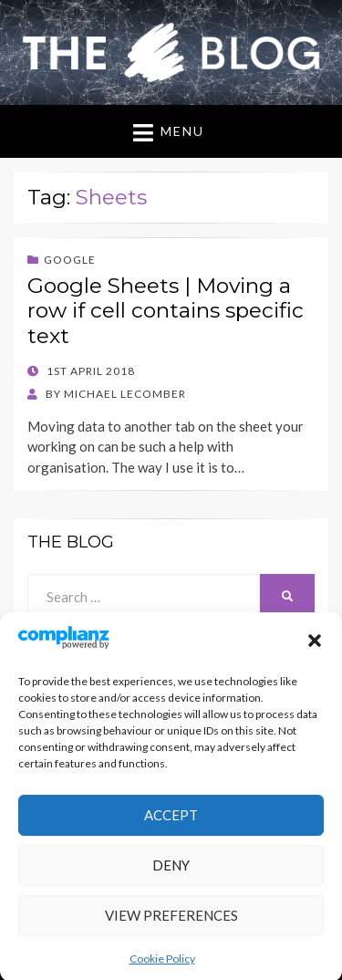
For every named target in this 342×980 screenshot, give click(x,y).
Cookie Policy (162, 969)
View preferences (171, 925)
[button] (315, 651)
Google (70, 260)
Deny (171, 875)
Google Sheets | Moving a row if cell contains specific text (166, 311)
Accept (171, 825)
